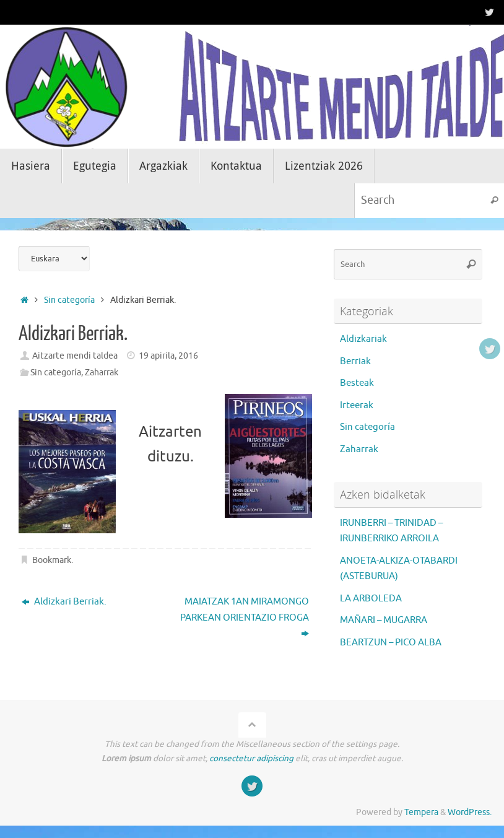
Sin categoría (69, 300)
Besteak (357, 383)
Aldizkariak (363, 339)
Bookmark (52, 561)
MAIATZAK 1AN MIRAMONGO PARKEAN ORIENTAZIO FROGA (245, 618)
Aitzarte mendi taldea (75, 356)
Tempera (421, 812)
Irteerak (357, 405)
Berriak (355, 361)
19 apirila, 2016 (168, 356)
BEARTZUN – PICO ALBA (391, 643)
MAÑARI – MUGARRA (384, 620)
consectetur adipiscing (251, 758)
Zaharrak (102, 373)
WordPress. (470, 812)
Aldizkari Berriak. (64, 602)
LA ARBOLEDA (371, 599)
